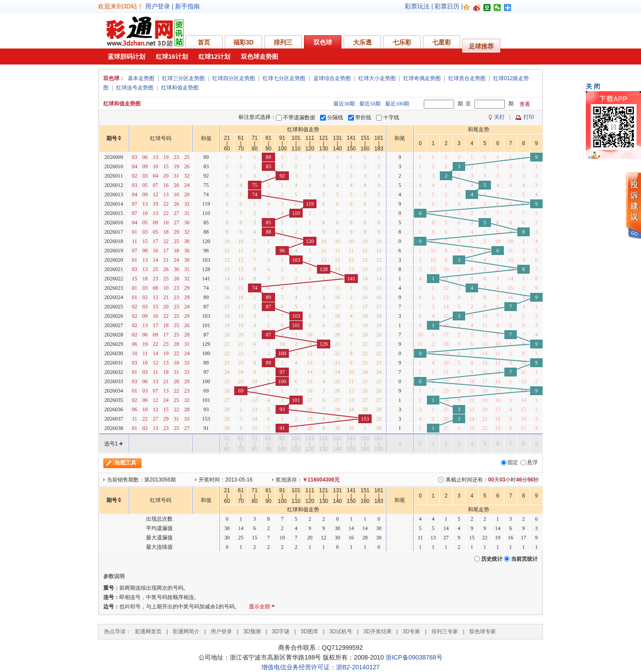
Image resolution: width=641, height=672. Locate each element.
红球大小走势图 (377, 78)
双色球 (323, 42)
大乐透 (362, 42)
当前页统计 (524, 559)
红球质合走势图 (467, 78)
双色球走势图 (260, 57)
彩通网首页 (148, 632)
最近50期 (370, 104)
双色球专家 (483, 632)
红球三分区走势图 (183, 78)
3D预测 (252, 632)
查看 (525, 104)
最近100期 (397, 104)
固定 (513, 462)
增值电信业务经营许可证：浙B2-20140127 (320, 667)
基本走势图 (141, 78)
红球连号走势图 (135, 88)
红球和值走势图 (180, 88)
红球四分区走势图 (234, 78)
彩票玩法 (417, 6)
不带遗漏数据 (299, 117)
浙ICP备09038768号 (414, 657)
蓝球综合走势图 (332, 78)
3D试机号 (341, 632)
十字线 (391, 117)
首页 (204, 42)
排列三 (283, 42)
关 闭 (593, 86)
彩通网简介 (186, 632)
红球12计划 (215, 57)
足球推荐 (481, 46)
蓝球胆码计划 (126, 57)
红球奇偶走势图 (422, 78)
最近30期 (344, 104)
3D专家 (412, 632)
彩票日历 (447, 6)
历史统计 (492, 559)
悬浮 (532, 462)
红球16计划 (172, 57)
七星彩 (442, 42)
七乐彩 (402, 42)
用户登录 (158, 6)
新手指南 (187, 6)
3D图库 (309, 632)
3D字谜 (281, 632)
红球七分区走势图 (284, 78)
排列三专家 (445, 632)
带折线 (363, 117)
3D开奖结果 (377, 632)
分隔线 (335, 117)
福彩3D (243, 42)
